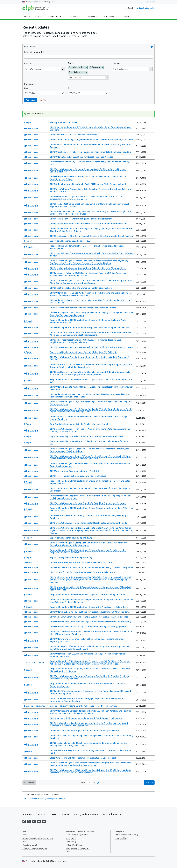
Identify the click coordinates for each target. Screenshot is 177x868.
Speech (28, 247)
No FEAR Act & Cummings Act (78, 848)
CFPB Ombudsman (111, 814)
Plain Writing (71, 838)
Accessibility (71, 842)
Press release (31, 129)
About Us (27, 814)
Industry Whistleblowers (85, 814)
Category (28, 63)
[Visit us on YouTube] (39, 821)
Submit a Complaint (146, 8)
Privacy (25, 835)
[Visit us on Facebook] (24, 821)
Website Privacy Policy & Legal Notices (38, 838)
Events (66, 814)
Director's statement (34, 663)
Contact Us (41, 814)
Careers (55, 814)
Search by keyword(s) (34, 52)
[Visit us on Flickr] (44, 821)
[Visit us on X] (29, 821)
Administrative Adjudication (77, 835)
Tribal (69, 852)
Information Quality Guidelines (35, 848)
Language (116, 63)
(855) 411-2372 (150, 2)
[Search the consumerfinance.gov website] (129, 8)
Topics (71, 63)
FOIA (24, 831)
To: (69, 88)
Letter (28, 563)
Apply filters (30, 100)
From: (27, 88)
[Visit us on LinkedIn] (34, 821)
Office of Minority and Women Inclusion (82, 831)
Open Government (30, 845)
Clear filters (43, 100)
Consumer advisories (34, 706)
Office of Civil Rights (74, 845)
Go (98, 782)
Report (28, 122)
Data (24, 842)
